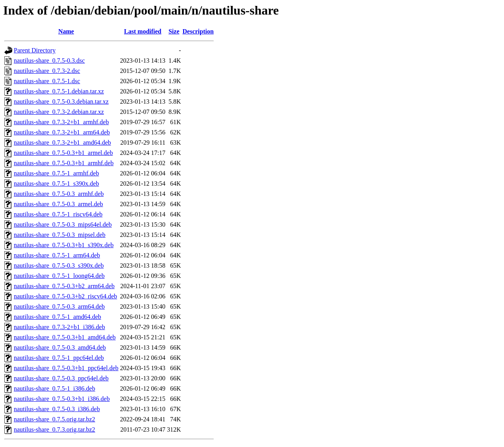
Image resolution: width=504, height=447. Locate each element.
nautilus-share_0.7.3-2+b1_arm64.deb (62, 132)
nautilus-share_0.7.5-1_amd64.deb (57, 317)
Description (198, 31)
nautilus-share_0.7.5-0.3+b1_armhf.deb (64, 163)
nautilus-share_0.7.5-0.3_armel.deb (58, 204)
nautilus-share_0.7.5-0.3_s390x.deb (59, 265)
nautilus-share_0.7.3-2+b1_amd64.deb (62, 142)
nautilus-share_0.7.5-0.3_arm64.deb (59, 306)
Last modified (143, 31)
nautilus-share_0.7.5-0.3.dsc (49, 61)
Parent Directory (35, 50)
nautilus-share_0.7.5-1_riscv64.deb (58, 214)
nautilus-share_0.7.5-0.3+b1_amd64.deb (65, 337)
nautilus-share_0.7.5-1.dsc (47, 81)
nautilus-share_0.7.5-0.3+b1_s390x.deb (64, 245)
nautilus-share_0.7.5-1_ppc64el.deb (59, 358)
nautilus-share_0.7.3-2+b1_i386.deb (59, 327)
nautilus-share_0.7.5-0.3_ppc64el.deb (61, 378)
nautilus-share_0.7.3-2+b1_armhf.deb (61, 122)
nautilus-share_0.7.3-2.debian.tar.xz (59, 112)
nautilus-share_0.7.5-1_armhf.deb (56, 173)
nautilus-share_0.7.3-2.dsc (47, 71)
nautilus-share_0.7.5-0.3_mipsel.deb (60, 235)
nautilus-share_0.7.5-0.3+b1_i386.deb (62, 399)
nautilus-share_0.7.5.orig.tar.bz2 (55, 419)
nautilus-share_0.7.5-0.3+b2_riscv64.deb (65, 296)
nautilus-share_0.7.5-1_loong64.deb (59, 276)
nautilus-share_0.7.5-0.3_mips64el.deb (63, 224)
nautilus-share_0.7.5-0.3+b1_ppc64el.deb (66, 368)
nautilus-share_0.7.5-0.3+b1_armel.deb (63, 153)
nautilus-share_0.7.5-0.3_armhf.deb (59, 194)
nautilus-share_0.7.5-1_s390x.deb (56, 183)
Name (66, 31)
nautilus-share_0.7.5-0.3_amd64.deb (60, 347)
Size (174, 31)
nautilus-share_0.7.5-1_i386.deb (55, 388)
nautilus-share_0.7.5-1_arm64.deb (57, 255)
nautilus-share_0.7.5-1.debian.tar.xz (59, 91)
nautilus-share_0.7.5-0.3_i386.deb (57, 409)
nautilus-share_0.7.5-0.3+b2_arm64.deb (64, 286)
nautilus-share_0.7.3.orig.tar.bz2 (55, 429)
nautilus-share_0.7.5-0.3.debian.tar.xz (61, 102)
